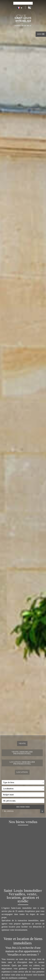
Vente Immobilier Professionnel (22, 753)
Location (22, 772)
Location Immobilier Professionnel (22, 763)
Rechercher (23, 807)
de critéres (8, 811)
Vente (22, 743)
